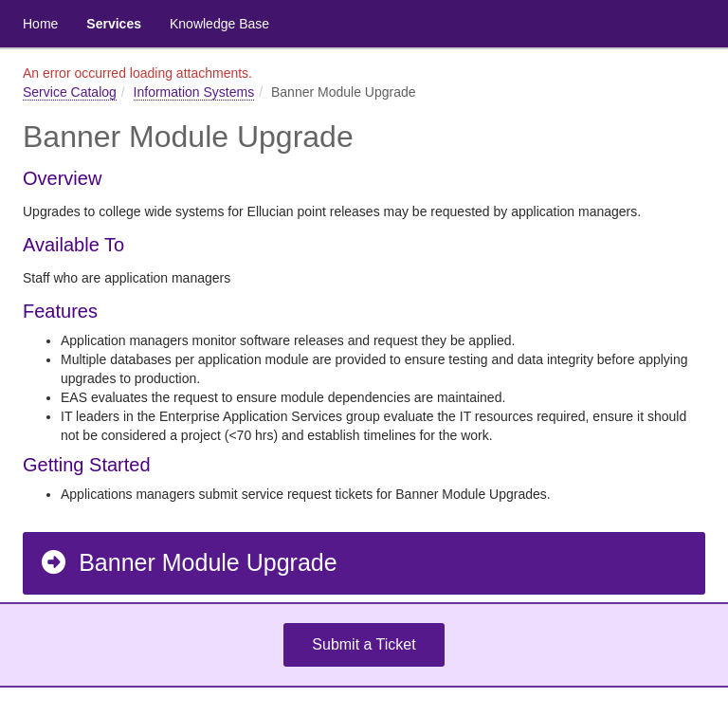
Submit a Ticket (364, 644)
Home (40, 24)
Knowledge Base (219, 24)
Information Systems (194, 92)
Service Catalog (70, 92)
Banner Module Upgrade (188, 562)
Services (114, 24)
